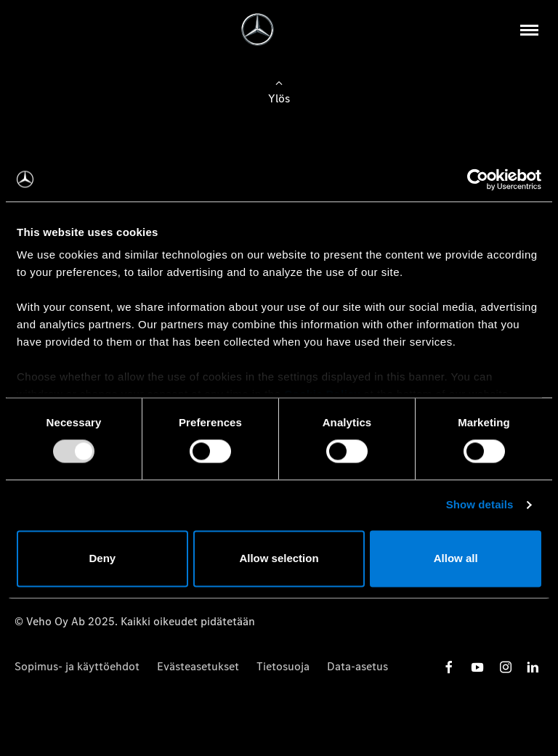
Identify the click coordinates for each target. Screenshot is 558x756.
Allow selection (279, 558)
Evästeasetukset (198, 666)
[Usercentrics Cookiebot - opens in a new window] (478, 179)
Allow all (456, 558)
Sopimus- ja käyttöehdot (77, 666)
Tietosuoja (283, 666)
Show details (480, 505)
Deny (102, 558)
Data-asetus (357, 666)
